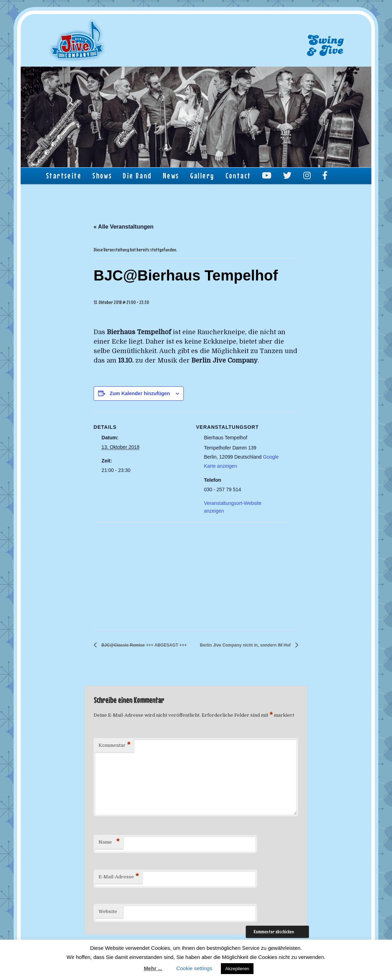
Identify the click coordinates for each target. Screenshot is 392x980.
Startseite (64, 175)
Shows (102, 175)
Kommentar (114, 746)
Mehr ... (153, 968)
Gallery (202, 175)
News (171, 175)
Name (109, 842)
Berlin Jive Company (77, 41)
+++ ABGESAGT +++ (144, 645)
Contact (238, 175)
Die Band (137, 175)
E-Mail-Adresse (119, 877)
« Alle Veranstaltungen (124, 227)
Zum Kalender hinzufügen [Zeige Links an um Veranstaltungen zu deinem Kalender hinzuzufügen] (140, 393)
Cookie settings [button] (194, 968)
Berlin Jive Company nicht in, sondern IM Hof (246, 645)
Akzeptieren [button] (237, 969)
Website (108, 911)
